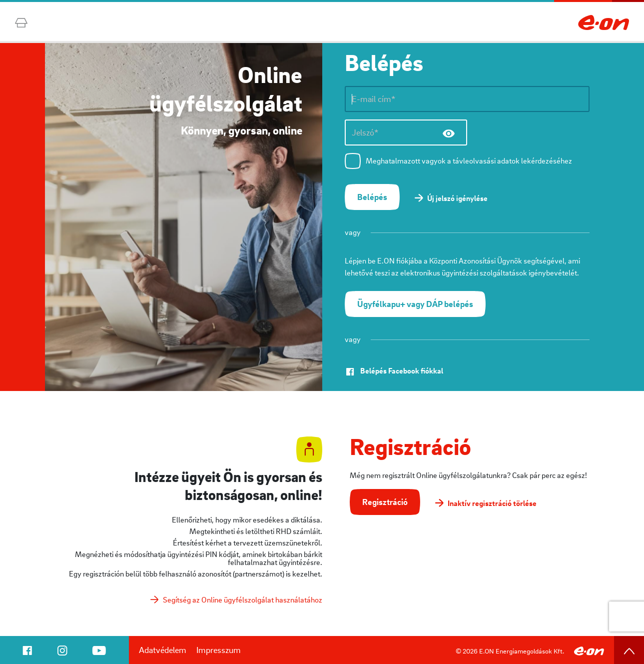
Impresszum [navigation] (219, 650)
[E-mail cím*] (467, 99)
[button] (372, 197)
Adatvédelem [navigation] (163, 650)
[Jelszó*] (406, 132)
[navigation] (27, 652)
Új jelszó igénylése (457, 198)
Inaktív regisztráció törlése (492, 503)
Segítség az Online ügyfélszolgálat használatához (243, 599)
